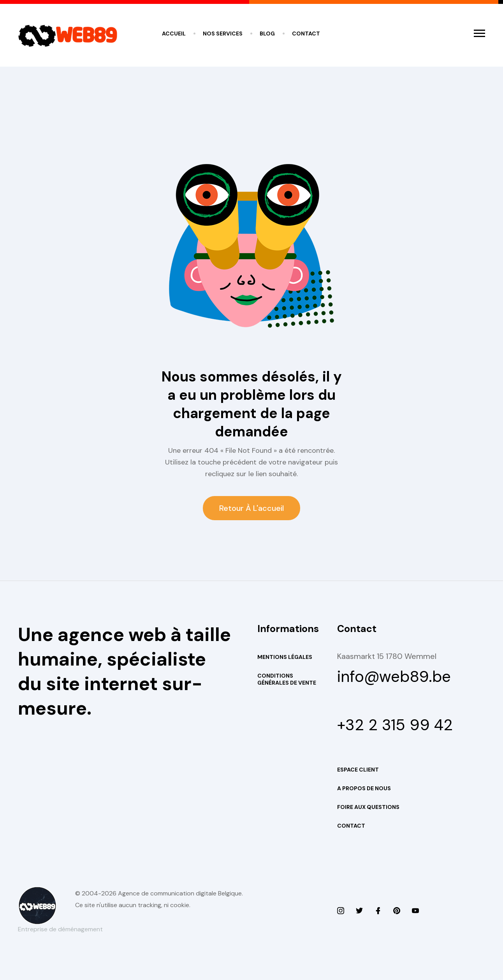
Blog (267, 34)
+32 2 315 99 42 (395, 725)
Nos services (223, 34)
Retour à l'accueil (251, 508)
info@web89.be (394, 676)
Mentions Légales (285, 657)
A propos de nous (364, 788)
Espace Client (358, 770)
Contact (306, 34)
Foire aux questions (368, 807)
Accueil (174, 34)
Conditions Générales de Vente (287, 679)
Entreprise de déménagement (60, 929)
